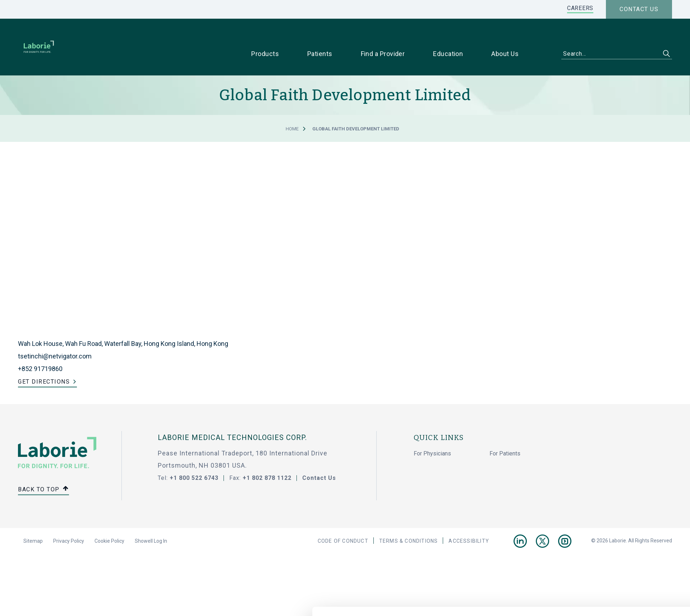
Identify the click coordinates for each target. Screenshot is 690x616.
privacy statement (177, 536)
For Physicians (432, 433)
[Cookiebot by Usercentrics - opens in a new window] (95, 559)
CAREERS (580, 8)
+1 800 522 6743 (194, 457)
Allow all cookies (581, 494)
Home (292, 108)
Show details (430, 559)
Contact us (639, 9)
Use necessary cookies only (581, 517)
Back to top (43, 469)
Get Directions (44, 361)
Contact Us (319, 457)
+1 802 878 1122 (267, 457)
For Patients (505, 433)
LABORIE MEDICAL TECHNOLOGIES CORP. (232, 417)
